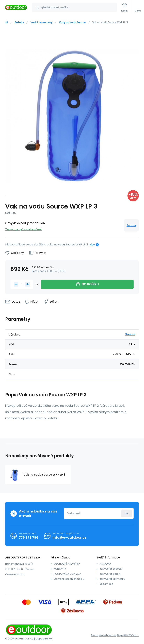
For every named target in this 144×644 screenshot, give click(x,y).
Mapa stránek (44, 639)
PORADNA (105, 564)
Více (92, 245)
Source (131, 225)
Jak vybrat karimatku (112, 579)
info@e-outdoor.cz (69, 537)
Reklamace (106, 584)
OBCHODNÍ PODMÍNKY (67, 564)
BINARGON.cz (131, 635)
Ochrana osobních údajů (69, 579)
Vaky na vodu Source (72, 22)
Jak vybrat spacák (111, 569)
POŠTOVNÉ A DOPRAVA (67, 574)
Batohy (19, 22)
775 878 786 (29, 537)
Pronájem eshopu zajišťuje (107, 635)
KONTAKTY (60, 569)
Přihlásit (127, 513)
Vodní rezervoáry (41, 22)
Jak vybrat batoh (110, 574)
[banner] (16, 8)
